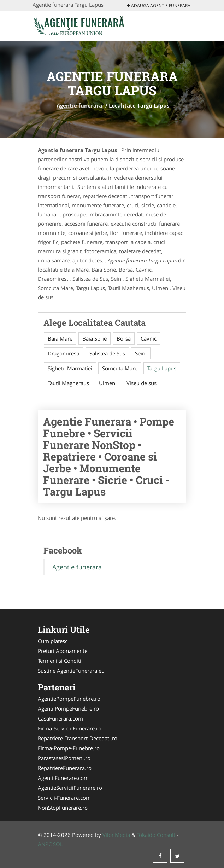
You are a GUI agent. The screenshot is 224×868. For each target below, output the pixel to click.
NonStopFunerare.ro (63, 808)
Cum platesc (53, 641)
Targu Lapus (162, 368)
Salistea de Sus (107, 353)
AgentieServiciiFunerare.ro (70, 788)
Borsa (124, 338)
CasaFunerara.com (60, 718)
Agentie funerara (79, 105)
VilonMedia (116, 835)
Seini (141, 353)
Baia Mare (60, 338)
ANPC (45, 844)
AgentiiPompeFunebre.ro (68, 708)
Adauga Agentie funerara (159, 5)
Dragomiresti (64, 353)
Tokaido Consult (156, 835)
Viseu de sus (142, 383)
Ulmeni (108, 383)
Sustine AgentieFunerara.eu (71, 671)
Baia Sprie (95, 338)
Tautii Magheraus (68, 383)
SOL (58, 844)
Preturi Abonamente (63, 651)
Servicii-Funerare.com (64, 798)
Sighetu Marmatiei (70, 368)
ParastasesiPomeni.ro (64, 758)
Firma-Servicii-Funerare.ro (70, 728)
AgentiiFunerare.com (63, 778)
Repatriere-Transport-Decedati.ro (78, 738)
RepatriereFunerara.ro (65, 768)
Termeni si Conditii (60, 661)
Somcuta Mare (120, 368)
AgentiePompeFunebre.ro (69, 699)
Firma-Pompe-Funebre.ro (69, 748)
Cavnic (149, 338)
